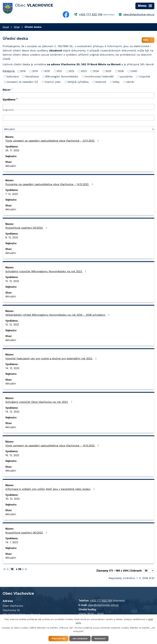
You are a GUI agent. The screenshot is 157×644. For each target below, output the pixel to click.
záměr (130, 82)
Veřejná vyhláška (78, 82)
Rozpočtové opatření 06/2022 (27, 533)
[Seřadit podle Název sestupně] (12, 90)
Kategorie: (9, 71)
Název (7, 90)
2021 (59, 71)
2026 (121, 71)
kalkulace (13, 76)
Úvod (6, 27)
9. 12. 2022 (12, 237)
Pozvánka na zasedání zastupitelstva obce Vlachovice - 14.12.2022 (50, 184)
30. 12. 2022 (12, 499)
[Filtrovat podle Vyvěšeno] (78, 107)
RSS (148, 40)
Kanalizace (32, 76)
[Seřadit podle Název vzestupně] (12, 88)
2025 (108, 71)
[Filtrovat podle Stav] (78, 129)
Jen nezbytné (80, 638)
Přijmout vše (58, 638)
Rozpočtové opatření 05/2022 (27, 228)
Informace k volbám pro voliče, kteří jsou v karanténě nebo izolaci (51, 489)
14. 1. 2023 (12, 542)
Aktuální (11, 166)
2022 (71, 71)
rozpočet (145, 76)
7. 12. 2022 (12, 194)
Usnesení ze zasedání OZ (22, 82)
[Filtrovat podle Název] (78, 95)
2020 (47, 71)
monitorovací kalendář (99, 76)
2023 (84, 71)
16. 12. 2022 (12, 455)
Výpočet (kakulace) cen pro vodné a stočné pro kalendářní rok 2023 (52, 358)
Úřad (17, 27)
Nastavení (100, 638)
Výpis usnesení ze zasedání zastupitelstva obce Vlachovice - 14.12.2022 (53, 446)
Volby (116, 82)
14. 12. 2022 (12, 368)
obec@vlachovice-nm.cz (139, 14)
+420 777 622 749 (91, 14)
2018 (23, 71)
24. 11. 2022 (12, 150)
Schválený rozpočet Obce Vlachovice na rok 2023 (39, 402)
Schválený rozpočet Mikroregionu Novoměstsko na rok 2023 (46, 271)
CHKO (134, 71)
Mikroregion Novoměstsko (62, 76)
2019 (35, 71)
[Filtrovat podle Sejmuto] (78, 118)
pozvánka (126, 76)
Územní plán (53, 82)
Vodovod (101, 82)
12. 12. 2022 (12, 281)
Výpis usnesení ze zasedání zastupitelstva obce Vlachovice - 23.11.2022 (53, 141)
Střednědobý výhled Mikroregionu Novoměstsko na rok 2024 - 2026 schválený (58, 315)
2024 (96, 71)
